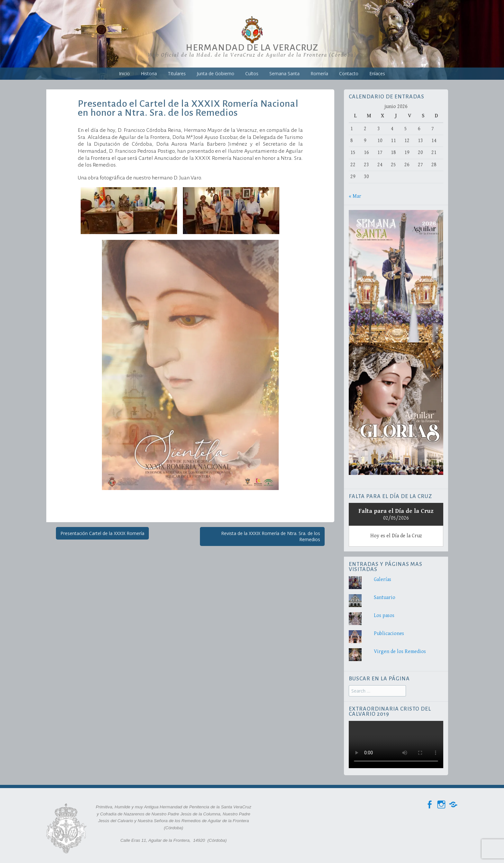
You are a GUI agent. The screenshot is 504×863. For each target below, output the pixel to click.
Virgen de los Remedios (400, 652)
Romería (319, 73)
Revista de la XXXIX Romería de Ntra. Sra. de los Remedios (271, 536)
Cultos (252, 73)
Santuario (385, 598)
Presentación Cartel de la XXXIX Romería (102, 533)
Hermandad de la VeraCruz (252, 48)
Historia (149, 73)
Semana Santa (284, 73)
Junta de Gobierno (216, 73)
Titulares (177, 73)
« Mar (355, 196)
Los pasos (384, 616)
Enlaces (377, 73)
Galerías (382, 580)
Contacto (349, 73)
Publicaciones (389, 634)
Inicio (124, 73)
